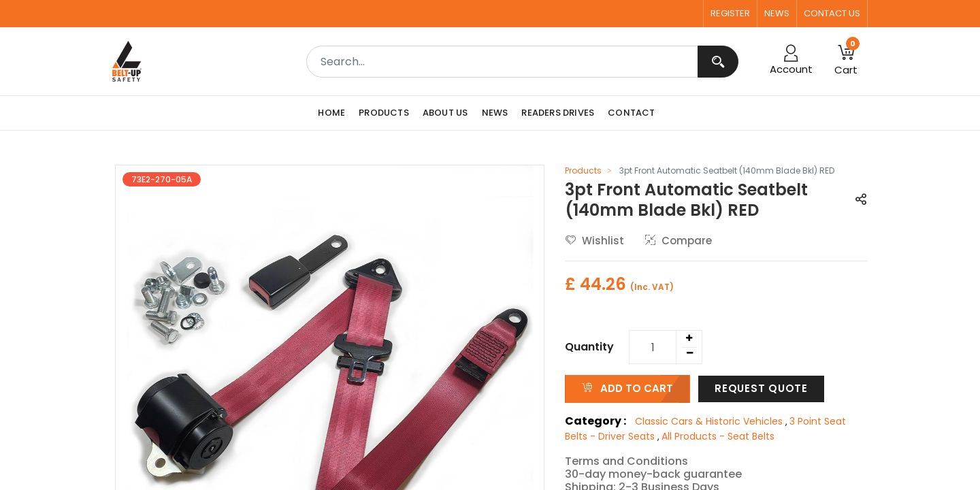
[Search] (718, 62)
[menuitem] (335, 113)
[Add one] (689, 338)
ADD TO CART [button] (627, 388)
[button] (846, 61)
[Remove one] (689, 353)
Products (583, 170)
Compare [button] (679, 241)
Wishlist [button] (595, 241)
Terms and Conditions (626, 461)
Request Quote (761, 388)
